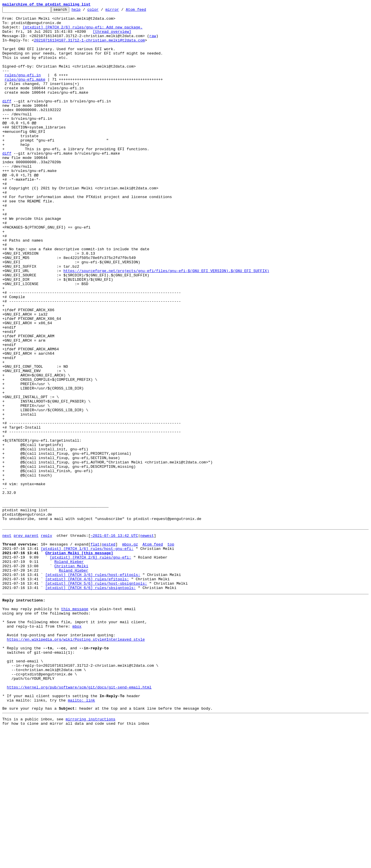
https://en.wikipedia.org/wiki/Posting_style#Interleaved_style (76, 763)
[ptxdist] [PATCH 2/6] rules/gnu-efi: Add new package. (82, 31)
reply (47, 640)
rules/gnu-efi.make (25, 94)
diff (7, 120)
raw (153, 42)
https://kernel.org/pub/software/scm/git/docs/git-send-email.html (79, 820)
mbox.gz (130, 650)
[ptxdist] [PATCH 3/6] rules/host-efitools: (93, 687)
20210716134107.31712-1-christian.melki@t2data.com (89, 47)
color (102, 11)
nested (109, 650)
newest (147, 640)
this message (75, 726)
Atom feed (145, 11)
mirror (121, 11)
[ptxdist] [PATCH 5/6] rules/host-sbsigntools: (96, 697)
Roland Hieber (69, 671)
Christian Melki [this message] (79, 661)
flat (95, 650)
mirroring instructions (90, 856)
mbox (77, 747)
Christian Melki (71, 676)
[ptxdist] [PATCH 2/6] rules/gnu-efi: (91, 666)
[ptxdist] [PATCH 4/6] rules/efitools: (87, 692)
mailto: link (81, 836)
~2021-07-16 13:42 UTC (114, 640)
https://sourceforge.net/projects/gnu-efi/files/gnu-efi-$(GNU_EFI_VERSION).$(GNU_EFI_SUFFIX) (166, 324)
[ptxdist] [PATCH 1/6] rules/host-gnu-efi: (87, 655)
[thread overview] (112, 37)
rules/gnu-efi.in (23, 89)
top (171, 650)
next (7, 640)
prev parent (26, 640)
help (85, 11)
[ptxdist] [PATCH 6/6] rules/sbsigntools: (90, 702)
